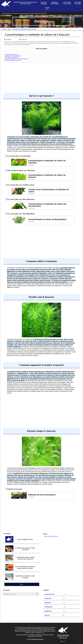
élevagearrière (44, 3)
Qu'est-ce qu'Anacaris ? (12, 54)
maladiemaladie (78, 3)
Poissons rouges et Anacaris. (13, 60)
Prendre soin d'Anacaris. (12, 57)
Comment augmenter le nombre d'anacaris (16, 59)
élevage (47, 598)
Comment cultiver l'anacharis (13, 56)
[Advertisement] (41, 76)
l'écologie (47, 607)
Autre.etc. (47, 8)
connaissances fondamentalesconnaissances (25, 3)
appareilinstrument (55, 3)
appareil (47, 603)
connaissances (48, 594)
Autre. (46, 615)
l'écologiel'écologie (67, 3)
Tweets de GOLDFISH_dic (51, 536)
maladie (47, 611)
